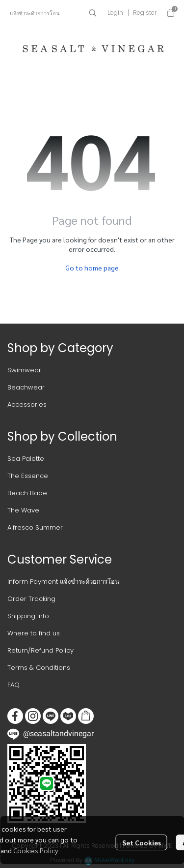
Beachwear (26, 387)
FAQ (13, 685)
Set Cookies (142, 842)
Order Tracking (31, 599)
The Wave (23, 510)
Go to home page (92, 268)
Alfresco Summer (35, 527)
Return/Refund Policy (40, 650)
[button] (93, 13)
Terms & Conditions (39, 668)
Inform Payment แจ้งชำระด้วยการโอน (63, 582)
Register (145, 13)
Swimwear (24, 370)
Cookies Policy (36, 850)
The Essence (28, 476)
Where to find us (34, 633)
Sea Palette (26, 459)
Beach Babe (27, 493)
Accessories (27, 404)
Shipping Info (28, 616)
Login (115, 13)
